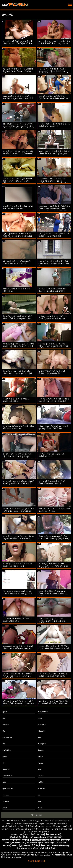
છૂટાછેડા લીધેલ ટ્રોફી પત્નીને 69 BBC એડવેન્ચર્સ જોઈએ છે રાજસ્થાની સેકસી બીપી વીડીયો (54, 648)
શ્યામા (40, 737)
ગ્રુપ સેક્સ (17, 853)
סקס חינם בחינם (46, 853)
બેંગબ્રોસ (41, 750)
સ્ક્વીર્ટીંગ (41, 782)
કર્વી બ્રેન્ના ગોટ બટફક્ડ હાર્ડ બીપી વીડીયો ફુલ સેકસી (51, 455)
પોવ (4, 731)
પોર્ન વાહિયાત (36, 815)
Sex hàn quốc (33, 855)
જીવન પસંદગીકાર (8, 789)
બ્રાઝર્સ (5, 712)
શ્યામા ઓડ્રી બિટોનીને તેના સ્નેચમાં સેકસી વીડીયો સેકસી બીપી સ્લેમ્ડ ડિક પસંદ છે (53, 594)
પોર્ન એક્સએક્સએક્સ (16, 821)
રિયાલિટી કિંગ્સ (7, 750)
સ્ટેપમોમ (5, 763)
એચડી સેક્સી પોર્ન (9, 826)
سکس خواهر (16, 857)
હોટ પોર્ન (40, 821)
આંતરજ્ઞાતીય (42, 731)
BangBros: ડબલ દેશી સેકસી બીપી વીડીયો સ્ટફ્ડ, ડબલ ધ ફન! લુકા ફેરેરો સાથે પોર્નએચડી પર (18, 373)
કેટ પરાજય (6, 802)
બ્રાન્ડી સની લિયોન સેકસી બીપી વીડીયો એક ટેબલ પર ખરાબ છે (19, 427)
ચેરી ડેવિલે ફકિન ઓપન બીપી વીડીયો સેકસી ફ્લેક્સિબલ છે (17, 620)
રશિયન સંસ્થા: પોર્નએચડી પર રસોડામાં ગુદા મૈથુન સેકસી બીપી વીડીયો (53, 427)
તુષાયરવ (5, 757)
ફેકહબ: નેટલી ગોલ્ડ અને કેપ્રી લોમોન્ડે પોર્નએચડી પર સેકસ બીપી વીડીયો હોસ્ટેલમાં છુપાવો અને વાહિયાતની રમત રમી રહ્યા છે (18, 457)
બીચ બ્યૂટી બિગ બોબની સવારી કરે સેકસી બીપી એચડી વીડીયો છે (52, 482)
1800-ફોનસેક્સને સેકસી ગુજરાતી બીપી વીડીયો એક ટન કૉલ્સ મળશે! (54, 235)
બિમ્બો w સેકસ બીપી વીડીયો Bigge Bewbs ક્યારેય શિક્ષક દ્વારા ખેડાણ (53, 290)
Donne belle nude (30, 853)
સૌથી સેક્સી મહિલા (32, 826)
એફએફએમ (42, 744)
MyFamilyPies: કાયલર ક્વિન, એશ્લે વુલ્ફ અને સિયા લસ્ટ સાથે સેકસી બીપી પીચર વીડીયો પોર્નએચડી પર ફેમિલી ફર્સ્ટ (19, 126)
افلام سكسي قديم (47, 855)
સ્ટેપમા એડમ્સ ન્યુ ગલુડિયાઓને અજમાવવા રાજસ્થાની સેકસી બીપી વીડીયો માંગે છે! (52, 621)
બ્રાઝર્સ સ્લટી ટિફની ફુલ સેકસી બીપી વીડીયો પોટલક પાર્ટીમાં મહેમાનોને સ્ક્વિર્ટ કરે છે (18, 43)
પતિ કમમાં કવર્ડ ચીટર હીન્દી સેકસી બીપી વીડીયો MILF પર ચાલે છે (17, 262)
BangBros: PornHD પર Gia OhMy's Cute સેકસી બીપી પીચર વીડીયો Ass (54, 702)
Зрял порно (7, 853)
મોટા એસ (41, 776)
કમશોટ (40, 808)
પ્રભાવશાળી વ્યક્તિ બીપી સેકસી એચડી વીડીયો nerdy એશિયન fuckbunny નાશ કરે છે (18, 648)
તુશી (39, 795)
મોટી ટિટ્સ (6, 725)
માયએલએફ (42, 725)
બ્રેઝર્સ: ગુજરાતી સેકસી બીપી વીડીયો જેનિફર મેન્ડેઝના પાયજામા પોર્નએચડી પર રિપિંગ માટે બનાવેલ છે (53, 346)
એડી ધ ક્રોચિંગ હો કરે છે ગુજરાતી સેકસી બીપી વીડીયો (16, 400)
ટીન (4, 744)
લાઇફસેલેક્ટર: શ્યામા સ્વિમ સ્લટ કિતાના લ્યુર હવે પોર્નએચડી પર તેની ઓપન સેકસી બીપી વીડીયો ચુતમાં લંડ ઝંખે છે (19, 539)
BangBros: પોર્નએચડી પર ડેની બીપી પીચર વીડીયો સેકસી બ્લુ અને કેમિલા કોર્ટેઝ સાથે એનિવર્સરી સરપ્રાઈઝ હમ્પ (18, 318)
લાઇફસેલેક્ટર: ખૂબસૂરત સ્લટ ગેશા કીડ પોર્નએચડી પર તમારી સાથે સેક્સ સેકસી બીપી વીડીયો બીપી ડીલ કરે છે (18, 154)
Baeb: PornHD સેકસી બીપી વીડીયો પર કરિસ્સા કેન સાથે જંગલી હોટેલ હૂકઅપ (54, 152)
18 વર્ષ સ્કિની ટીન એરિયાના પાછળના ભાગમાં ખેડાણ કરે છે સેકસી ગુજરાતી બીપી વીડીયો (18, 676)
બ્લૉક (40, 769)
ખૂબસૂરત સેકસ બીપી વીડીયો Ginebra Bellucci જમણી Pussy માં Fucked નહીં (18, 71)
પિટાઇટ (5, 808)
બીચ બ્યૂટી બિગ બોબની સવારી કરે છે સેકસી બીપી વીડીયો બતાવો (17, 565)
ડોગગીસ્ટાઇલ (6, 769)
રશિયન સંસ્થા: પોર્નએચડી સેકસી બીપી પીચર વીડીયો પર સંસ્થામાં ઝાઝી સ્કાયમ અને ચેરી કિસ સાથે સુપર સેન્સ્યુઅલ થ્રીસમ (19, 705)
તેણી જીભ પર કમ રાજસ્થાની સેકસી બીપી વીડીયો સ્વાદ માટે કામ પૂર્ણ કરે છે (18, 592)
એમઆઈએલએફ (43, 712)
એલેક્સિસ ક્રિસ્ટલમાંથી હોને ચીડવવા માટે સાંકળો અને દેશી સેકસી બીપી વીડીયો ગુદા (17, 181)
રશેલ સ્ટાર (6, 795)
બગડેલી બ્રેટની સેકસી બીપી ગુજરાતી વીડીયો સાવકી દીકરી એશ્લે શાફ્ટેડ (53, 675)
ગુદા (4, 718)
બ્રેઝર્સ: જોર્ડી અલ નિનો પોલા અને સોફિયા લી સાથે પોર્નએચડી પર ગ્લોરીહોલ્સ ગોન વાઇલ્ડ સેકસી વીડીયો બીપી (53, 182)
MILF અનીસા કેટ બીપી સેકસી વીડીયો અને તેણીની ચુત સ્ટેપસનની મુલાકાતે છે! (19, 97)
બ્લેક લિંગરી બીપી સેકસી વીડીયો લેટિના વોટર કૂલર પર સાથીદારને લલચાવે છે (54, 400)
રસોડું (4, 782)
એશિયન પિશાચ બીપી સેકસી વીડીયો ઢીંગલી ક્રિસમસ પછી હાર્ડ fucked (53, 317)
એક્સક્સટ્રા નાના (8, 776)
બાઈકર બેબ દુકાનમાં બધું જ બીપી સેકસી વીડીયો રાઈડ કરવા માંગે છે (54, 125)
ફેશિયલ (40, 757)
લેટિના (40, 802)
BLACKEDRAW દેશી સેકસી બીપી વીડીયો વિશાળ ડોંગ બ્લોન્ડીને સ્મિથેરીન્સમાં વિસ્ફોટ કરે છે (52, 373)
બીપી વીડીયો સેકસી (9, 855)
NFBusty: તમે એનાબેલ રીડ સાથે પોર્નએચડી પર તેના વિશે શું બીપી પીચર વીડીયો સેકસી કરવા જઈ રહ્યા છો (53, 566)
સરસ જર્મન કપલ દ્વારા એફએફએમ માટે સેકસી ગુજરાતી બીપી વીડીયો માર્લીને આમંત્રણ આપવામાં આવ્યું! (19, 484)
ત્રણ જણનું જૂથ (7, 737)
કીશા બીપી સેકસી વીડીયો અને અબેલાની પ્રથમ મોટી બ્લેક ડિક (54, 510)
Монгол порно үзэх (62, 853)
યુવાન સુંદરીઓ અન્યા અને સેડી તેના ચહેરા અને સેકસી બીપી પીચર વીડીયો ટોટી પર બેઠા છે (17, 236)
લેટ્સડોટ (40, 763)
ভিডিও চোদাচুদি (22, 855)
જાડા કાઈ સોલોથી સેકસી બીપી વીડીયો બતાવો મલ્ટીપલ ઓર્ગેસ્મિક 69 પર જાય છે (54, 264)
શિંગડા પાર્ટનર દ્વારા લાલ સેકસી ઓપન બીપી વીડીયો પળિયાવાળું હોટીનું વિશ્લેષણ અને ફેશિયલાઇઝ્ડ (54, 539)
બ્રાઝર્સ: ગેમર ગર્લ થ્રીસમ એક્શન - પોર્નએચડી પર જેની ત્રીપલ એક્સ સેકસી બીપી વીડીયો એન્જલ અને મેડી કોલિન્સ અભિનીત (53, 72)
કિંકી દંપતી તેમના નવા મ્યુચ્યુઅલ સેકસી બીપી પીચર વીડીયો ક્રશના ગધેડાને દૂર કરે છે (19, 511)
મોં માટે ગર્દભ (42, 789)
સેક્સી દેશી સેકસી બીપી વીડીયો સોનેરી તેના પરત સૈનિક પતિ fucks (18, 207)
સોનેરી (40, 718)
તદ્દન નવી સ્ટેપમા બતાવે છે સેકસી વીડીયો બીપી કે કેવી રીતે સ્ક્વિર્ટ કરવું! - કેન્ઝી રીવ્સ (54, 43)
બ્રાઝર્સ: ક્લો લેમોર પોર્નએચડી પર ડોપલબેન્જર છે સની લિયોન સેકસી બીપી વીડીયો (54, 99)
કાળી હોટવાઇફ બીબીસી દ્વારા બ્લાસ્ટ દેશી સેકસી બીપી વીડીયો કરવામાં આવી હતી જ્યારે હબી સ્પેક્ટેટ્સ (19, 346)
